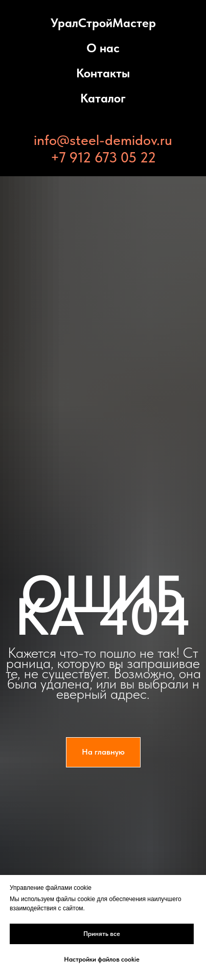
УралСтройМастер (103, 23)
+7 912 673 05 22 (103, 157)
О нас (103, 48)
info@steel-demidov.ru (103, 140)
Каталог (103, 98)
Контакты (103, 73)
